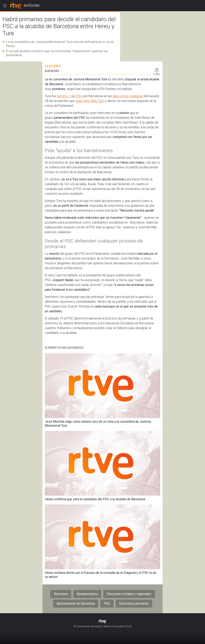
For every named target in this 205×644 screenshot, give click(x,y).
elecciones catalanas (128, 96)
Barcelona (61, 594)
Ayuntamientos (87, 594)
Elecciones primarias (134, 604)
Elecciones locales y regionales (129, 594)
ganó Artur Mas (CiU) (90, 101)
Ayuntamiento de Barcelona (76, 604)
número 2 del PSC (69, 96)
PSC (107, 604)
